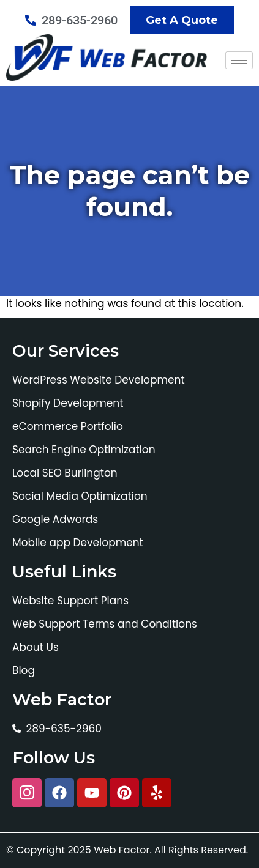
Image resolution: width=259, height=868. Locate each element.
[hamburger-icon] (239, 60)
